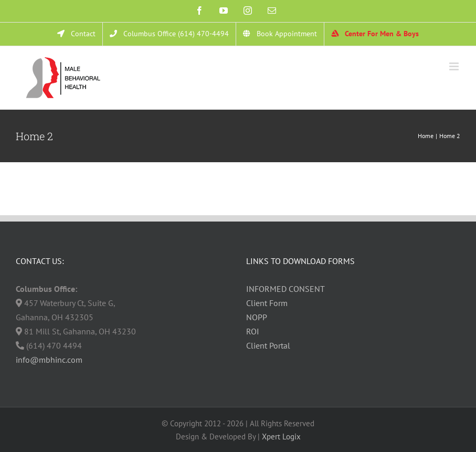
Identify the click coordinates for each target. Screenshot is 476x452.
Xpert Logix (281, 437)
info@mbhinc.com (49, 360)
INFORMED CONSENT (285, 289)
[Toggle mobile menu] (455, 66)
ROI (253, 331)
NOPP (257, 317)
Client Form (267, 303)
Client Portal (268, 345)
